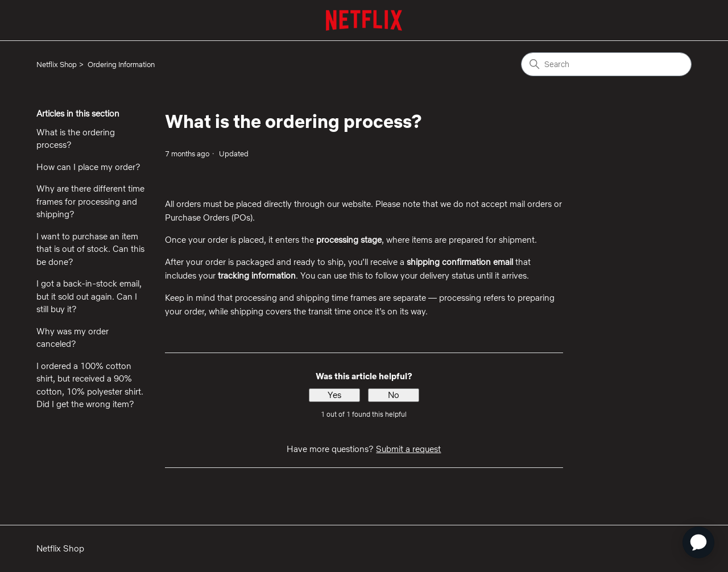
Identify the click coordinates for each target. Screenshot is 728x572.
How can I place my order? (88, 167)
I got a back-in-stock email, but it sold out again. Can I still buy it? (89, 296)
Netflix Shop (57, 64)
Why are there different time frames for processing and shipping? (90, 201)
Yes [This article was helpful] (334, 395)
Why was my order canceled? (73, 338)
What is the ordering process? (76, 139)
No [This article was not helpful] (394, 395)
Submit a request (408, 449)
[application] (698, 542)
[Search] (606, 64)
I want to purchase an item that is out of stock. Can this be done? (90, 249)
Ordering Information (121, 64)
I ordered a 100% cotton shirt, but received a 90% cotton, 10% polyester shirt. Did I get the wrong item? (90, 385)
